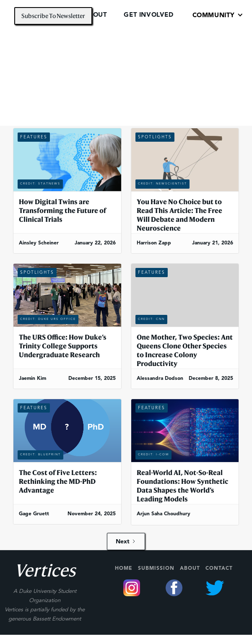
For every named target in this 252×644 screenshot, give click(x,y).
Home (124, 569)
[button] (218, 15)
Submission (156, 569)
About (190, 569)
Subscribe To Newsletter (53, 16)
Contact (219, 569)
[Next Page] (126, 541)
